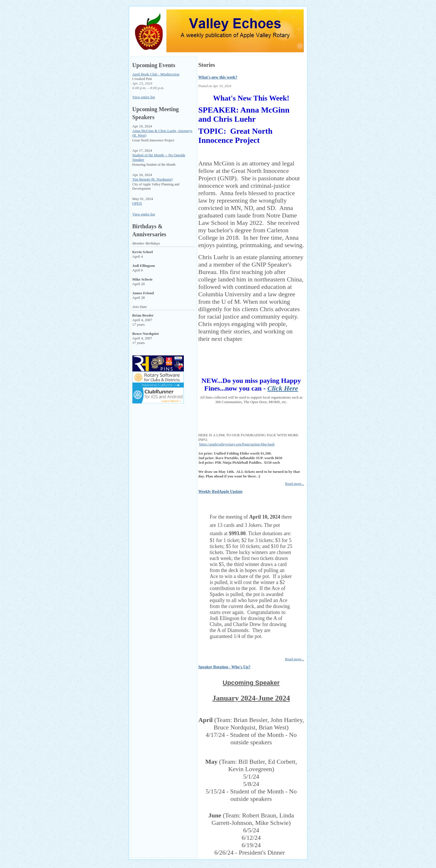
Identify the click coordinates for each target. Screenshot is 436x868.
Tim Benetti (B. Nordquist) (153, 179)
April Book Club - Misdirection (156, 74)
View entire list (144, 97)
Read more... (294, 484)
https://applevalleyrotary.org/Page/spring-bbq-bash (237, 444)
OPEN (137, 203)
